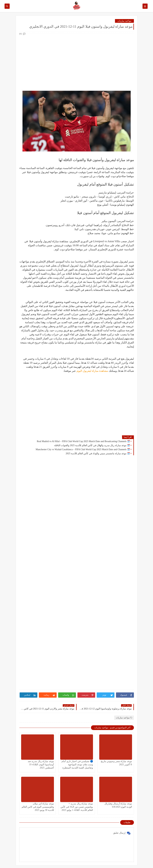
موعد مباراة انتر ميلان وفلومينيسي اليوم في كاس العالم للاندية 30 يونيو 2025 (38, 807)
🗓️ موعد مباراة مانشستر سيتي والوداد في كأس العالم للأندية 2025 (98, 453)
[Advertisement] (76, 60)
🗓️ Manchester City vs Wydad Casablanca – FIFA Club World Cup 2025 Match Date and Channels (83, 449)
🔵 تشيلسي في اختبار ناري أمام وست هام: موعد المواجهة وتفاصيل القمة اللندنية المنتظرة (77, 765)
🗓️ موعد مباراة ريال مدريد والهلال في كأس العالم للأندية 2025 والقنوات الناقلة (92, 445)
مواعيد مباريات (124, 21)
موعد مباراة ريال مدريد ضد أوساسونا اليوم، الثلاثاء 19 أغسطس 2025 (41, 765)
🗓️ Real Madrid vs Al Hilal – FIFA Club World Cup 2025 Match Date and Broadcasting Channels (83, 441)
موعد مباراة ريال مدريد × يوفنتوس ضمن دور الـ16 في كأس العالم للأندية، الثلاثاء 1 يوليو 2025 (77, 807)
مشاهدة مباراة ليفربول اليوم (92, 371)
